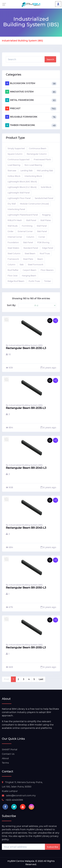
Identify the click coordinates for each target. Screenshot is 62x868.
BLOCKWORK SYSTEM (31, 83)
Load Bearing (14, 165)
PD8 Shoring (43, 242)
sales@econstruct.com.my (19, 795)
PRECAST (31, 109)
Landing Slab (26, 171)
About (5, 758)
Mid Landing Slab (45, 171)
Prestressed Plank (42, 159)
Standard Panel (31, 248)
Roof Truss (45, 253)
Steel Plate (28, 259)
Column (30, 237)
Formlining (27, 226)
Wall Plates (46, 220)
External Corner (25, 231)
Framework (13, 259)
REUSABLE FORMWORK (31, 117)
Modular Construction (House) (34, 204)
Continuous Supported (19, 159)
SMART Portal (10, 750)
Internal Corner (15, 237)
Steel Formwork (36, 265)
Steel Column (14, 253)
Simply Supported (16, 148)
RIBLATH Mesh (15, 220)
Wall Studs (13, 226)
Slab (22, 265)
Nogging (46, 215)
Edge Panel (48, 248)
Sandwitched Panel (44, 198)
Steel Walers (13, 248)
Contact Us (8, 754)
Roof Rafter (13, 270)
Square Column (15, 154)
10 (8, 354)
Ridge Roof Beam (16, 281)
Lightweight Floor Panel (19, 198)
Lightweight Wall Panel (19, 193)
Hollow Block (14, 176)
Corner (42, 237)
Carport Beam (30, 270)
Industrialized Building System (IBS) (22, 41)
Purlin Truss (34, 281)
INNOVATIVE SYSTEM (31, 92)
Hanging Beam (29, 276)
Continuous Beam (38, 148)
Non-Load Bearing (33, 165)
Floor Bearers (47, 270)
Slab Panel (42, 231)
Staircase (12, 171)
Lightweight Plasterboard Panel (23, 215)
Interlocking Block (33, 176)
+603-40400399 (12, 800)
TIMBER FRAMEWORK (31, 125)
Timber (48, 281)
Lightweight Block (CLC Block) (22, 187)
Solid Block (46, 187)
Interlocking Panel (16, 209)
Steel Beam (30, 253)
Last (41, 679)
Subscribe (53, 847)
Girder (11, 231)
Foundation (13, 242)
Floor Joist (13, 276)
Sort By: (11, 305)
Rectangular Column (37, 154)
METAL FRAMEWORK (31, 100)
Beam (40, 259)
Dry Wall (12, 204)
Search (50, 59)
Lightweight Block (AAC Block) (22, 182)
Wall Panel (31, 220)
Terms (5, 763)
